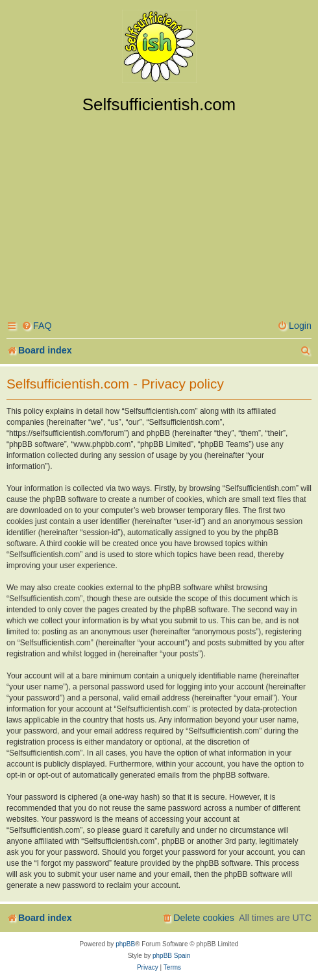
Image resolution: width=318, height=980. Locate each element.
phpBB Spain (171, 956)
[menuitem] (37, 326)
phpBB (125, 944)
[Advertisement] (159, 212)
